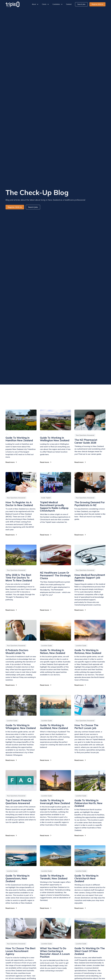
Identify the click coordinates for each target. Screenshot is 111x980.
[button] (35, 4)
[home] (12, 4)
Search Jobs (81, 4)
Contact (69, 4)
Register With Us (97, 4)
